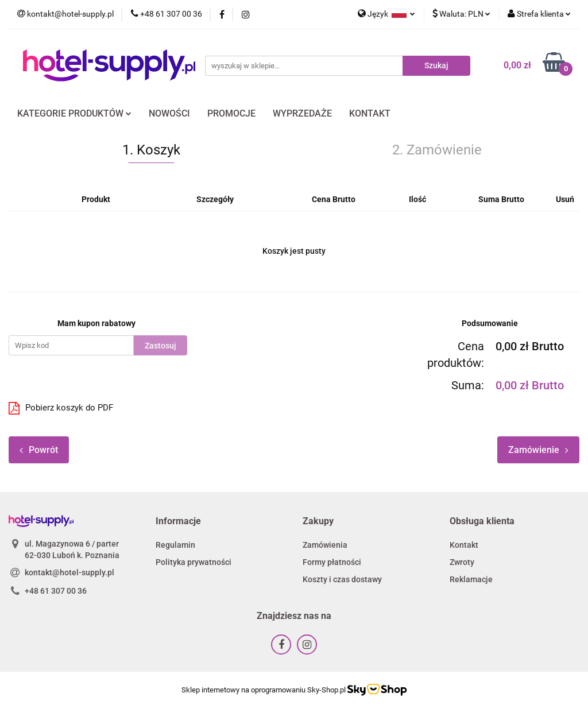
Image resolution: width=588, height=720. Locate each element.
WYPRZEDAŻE (302, 113)
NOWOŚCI (169, 113)
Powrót (39, 450)
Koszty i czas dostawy (342, 579)
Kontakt (464, 545)
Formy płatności (332, 562)
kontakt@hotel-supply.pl (69, 572)
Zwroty (462, 562)
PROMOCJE (231, 113)
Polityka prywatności (194, 562)
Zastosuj (160, 346)
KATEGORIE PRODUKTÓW (74, 113)
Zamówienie (538, 450)
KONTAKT (370, 113)
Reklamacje (471, 579)
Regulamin (175, 545)
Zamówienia (325, 545)
